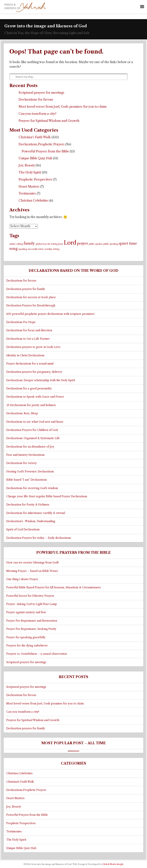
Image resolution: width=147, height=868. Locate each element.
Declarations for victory (22, 463)
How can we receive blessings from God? (33, 563)
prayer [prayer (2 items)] (82, 243)
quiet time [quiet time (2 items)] (128, 243)
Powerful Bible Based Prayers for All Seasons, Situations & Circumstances (53, 587)
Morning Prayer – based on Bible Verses (32, 571)
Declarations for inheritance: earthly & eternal (36, 513)
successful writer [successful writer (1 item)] (36, 249)
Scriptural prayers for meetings (41, 93)
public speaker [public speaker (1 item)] (96, 244)
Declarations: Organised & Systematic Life (33, 438)
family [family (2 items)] (29, 243)
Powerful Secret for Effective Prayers (30, 596)
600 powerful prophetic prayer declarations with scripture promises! (50, 314)
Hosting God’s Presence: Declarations (30, 472)
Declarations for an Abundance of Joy (30, 447)
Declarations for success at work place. (31, 297)
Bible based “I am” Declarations (27, 480)
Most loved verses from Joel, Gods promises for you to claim (62, 107)
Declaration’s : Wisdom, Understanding (31, 521)
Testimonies (27, 193)
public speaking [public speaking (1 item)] (111, 244)
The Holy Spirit (30, 172)
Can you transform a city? (38, 114)
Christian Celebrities (34, 200)
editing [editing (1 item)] (20, 244)
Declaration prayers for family (26, 289)
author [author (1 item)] (12, 244)
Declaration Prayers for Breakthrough (31, 306)
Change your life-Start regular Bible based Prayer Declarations (47, 496)
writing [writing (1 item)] (56, 249)
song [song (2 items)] (13, 249)
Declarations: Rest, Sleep (22, 413)
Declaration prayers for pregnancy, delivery (34, 372)
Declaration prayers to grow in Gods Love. (34, 347)
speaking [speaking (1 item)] (23, 249)
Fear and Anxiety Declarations (25, 455)
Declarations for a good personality (29, 389)
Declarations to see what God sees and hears (35, 422)
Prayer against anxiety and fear (26, 612)
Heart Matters (29, 186)
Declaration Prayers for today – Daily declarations (39, 538)
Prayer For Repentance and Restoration (32, 621)
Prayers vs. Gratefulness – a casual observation (37, 654)
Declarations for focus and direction (29, 330)
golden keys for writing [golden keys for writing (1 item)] (47, 244)
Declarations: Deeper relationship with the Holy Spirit (41, 380)
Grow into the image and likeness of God (46, 26)
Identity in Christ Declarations (25, 355)
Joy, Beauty (27, 165)
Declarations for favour (36, 99)
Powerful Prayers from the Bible (45, 151)
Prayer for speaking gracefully (26, 637)
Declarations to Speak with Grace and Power (35, 397)
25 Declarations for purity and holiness (31, 405)
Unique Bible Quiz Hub (35, 158)
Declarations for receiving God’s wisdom (32, 488)
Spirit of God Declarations (23, 530)
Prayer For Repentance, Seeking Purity (31, 629)
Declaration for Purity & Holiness (28, 505)
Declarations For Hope (21, 322)
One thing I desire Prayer (22, 579)
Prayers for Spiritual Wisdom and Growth (49, 121)
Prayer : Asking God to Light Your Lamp (32, 604)
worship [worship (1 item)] (48, 249)
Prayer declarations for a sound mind (30, 364)
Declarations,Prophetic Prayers (42, 144)
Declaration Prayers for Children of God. (32, 430)
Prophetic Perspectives (35, 179)
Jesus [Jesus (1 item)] (61, 244)
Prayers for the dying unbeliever (27, 646)
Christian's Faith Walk (35, 137)
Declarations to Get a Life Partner (28, 339)
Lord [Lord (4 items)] (70, 243)
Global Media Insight (113, 864)
